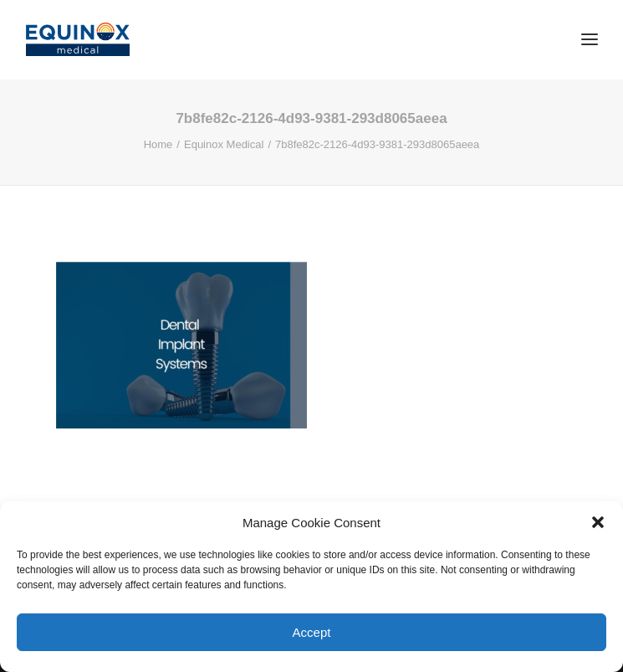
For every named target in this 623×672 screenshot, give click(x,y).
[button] (598, 522)
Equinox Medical (224, 144)
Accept (312, 632)
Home (158, 144)
